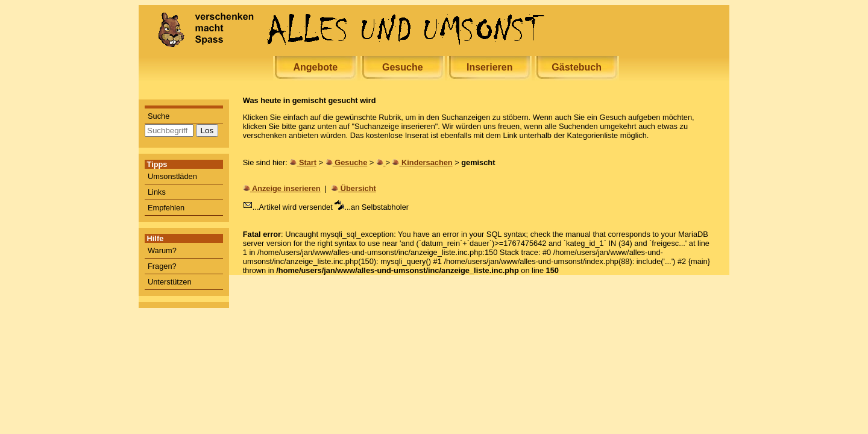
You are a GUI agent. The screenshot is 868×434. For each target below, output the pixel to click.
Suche (159, 116)
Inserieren (489, 67)
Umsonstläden (172, 176)
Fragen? (162, 266)
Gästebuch (577, 67)
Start (308, 162)
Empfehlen (166, 208)
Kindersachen (427, 162)
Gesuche (403, 67)
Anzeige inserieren (286, 188)
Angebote (315, 67)
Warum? (162, 250)
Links (157, 192)
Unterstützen (170, 282)
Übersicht (358, 188)
